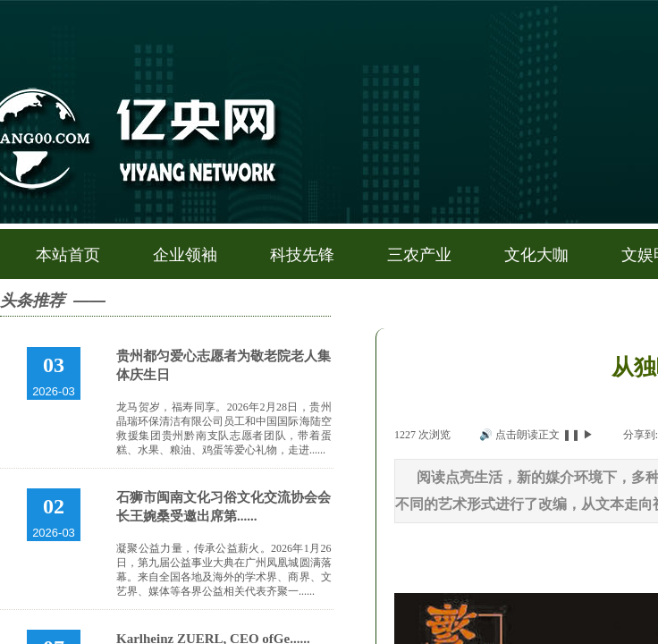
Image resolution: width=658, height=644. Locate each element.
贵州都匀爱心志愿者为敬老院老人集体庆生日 (224, 365)
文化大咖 (536, 255)
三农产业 (419, 255)
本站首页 (68, 255)
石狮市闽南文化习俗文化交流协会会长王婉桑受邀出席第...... (224, 507)
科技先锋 (302, 255)
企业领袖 (185, 255)
